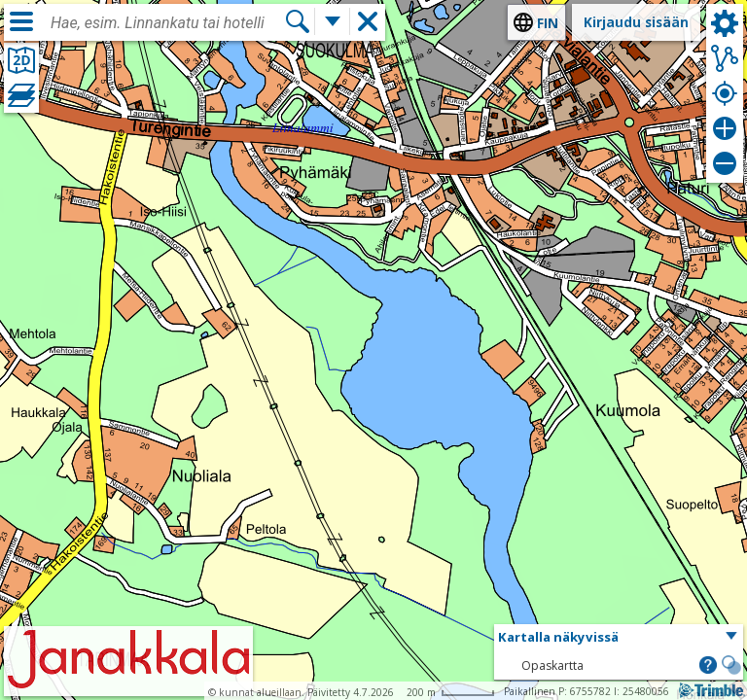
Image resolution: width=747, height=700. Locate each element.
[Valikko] (21, 21)
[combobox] (167, 23)
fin (548, 23)
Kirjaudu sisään (636, 22)
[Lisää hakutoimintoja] (333, 21)
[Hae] (298, 21)
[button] (619, 638)
